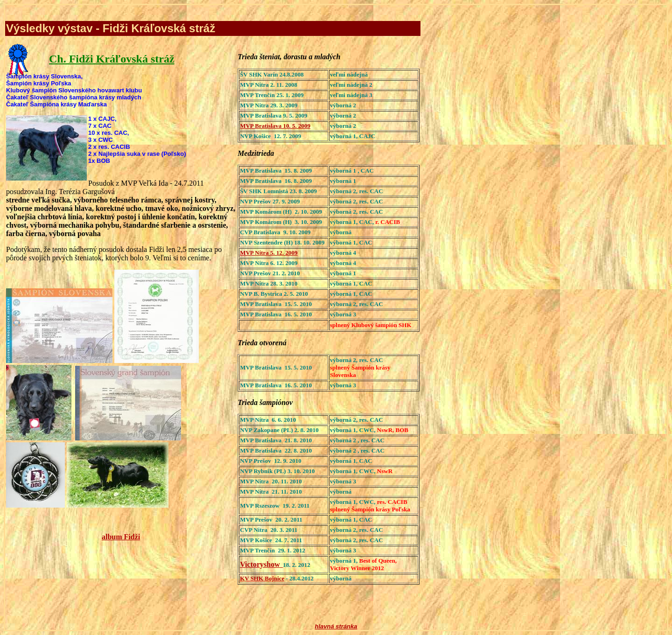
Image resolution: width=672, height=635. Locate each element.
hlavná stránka (336, 626)
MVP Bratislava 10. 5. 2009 (275, 126)
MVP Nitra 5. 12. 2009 (269, 253)
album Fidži (121, 537)
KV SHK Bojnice (262, 578)
